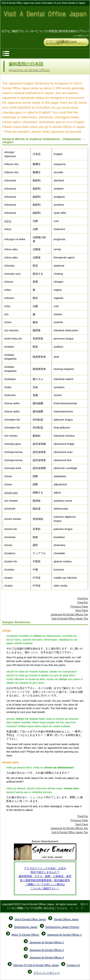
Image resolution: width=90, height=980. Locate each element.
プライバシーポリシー (47, 973)
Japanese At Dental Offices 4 (47, 957)
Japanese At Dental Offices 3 (47, 950)
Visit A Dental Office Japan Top (70, 618)
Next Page (82, 610)
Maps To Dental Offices (25, 935)
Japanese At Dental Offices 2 (47, 942)
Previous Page (79, 606)
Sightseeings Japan (26, 927)
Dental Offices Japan (66, 919)
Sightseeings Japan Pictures (62, 927)
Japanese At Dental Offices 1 (64, 935)
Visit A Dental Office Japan (45, 18)
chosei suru (11, 493)
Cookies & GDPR (66, 42)
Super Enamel (45, 852)
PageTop (83, 598)
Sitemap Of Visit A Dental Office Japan (36, 965)
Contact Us (73, 965)
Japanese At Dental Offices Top (69, 614)
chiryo (8, 221)
